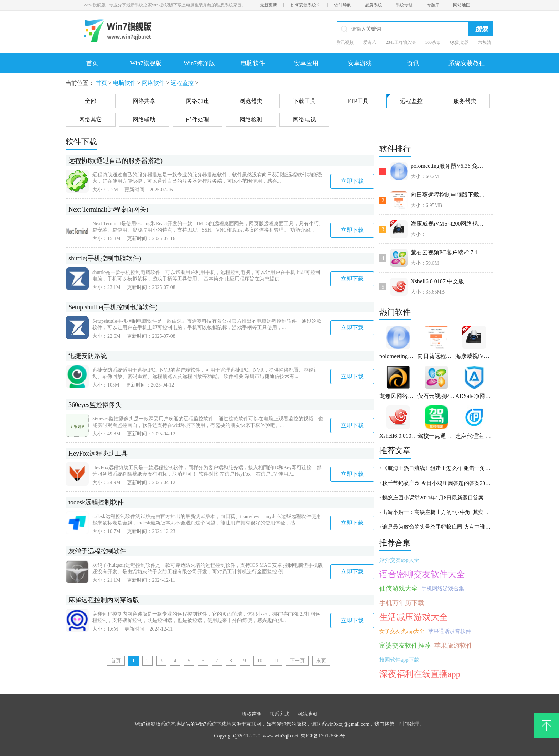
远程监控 (182, 83)
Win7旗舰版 (146, 63)
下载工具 (304, 101)
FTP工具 (358, 101)
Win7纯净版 (199, 63)
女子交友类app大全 (402, 631)
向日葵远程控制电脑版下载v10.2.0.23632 (449, 195)
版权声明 (252, 714)
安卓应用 (306, 63)
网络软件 (153, 83)
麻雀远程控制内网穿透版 (104, 600)
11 (276, 661)
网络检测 (251, 120)
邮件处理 (198, 120)
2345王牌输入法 (401, 42)
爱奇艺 (370, 42)
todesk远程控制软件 (96, 502)
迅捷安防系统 (88, 356)
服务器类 (465, 101)
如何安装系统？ (306, 5)
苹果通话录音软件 (450, 631)
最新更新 (268, 5)
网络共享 (144, 101)
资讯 (413, 63)
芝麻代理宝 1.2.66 (474, 436)
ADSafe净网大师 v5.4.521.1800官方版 (474, 396)
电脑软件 (253, 63)
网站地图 (462, 5)
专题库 (433, 5)
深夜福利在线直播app (420, 674)
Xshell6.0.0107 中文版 (437, 281)
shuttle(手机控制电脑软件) (105, 258)
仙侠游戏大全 (399, 589)
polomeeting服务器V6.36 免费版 (449, 166)
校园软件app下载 (399, 660)
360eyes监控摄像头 (95, 405)
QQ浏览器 (459, 42)
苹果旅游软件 (453, 646)
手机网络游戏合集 (443, 589)
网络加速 (198, 101)
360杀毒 (433, 42)
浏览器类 (251, 101)
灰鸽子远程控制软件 (97, 551)
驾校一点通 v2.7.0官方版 (437, 436)
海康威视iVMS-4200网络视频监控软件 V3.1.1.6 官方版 (449, 224)
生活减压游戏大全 (414, 617)
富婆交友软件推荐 (405, 646)
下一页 (297, 661)
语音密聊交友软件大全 (422, 574)
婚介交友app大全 (399, 560)
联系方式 (279, 714)
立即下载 (352, 181)
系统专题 (404, 5)
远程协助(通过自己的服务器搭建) (116, 161)
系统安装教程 (467, 63)
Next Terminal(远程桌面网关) (108, 209)
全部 (91, 101)
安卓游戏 (360, 63)
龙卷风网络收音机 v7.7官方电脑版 (398, 396)
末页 (321, 661)
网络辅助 (144, 120)
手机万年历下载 (402, 603)
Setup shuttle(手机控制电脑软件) (113, 307)
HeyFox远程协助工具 (98, 454)
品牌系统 (374, 5)
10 (260, 661)
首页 (92, 63)
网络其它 (91, 120)
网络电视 (304, 120)
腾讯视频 (345, 42)
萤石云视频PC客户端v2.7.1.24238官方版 (449, 252)
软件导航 (343, 5)
